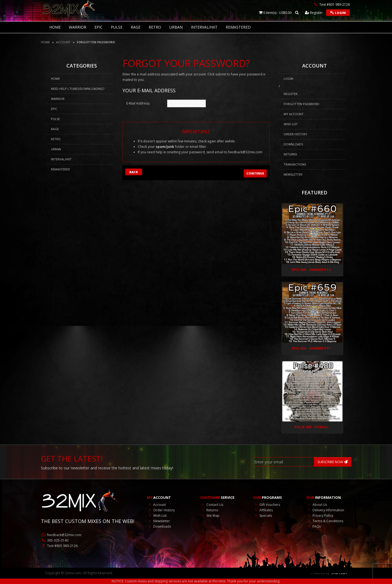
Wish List (291, 124)
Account (63, 42)
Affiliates (263, 510)
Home (45, 42)
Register (314, 13)
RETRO (155, 27)
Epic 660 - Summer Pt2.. (312, 270)
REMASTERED (238, 27)
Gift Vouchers (267, 505)
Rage (136, 27)
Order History (295, 134)
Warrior (78, 27)
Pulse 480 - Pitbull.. (313, 427)
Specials (263, 516)
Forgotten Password (96, 42)
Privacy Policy (320, 516)
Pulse (117, 27)
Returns (290, 154)
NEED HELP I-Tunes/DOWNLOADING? (78, 89)
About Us (317, 505)
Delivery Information (325, 510)
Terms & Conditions (325, 521)
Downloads (293, 144)
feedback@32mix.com (245, 152)
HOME (55, 27)
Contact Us (212, 505)
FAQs (313, 526)
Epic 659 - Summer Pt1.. (312, 348)
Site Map (210, 516)
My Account (294, 114)
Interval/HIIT (204, 27)
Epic (99, 27)
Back (134, 172)
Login (338, 13)
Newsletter (293, 174)
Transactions (295, 164)
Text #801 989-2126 (59, 546)
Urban (176, 27)
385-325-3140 (55, 540)
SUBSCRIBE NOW (333, 462)
